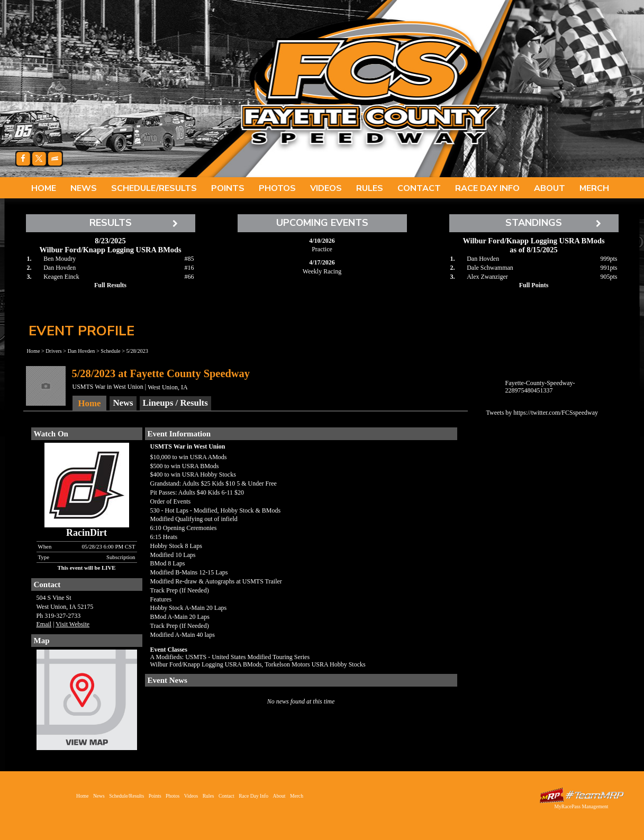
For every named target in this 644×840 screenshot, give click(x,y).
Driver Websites (582, 795)
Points (228, 188)
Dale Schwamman (490, 268)
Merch (594, 188)
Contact (419, 188)
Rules (370, 188)
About (550, 188)
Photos (277, 188)
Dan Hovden (60, 268)
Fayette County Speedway (370, 85)
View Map (87, 702)
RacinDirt (87, 533)
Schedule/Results (154, 188)
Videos (326, 188)
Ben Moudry (60, 259)
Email (44, 624)
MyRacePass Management (581, 806)
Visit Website (72, 624)
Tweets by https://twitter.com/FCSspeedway (542, 413)
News (84, 188)
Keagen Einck (61, 277)
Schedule (110, 351)
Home (44, 188)
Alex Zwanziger (487, 277)
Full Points (534, 285)
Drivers (54, 351)
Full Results (110, 285)
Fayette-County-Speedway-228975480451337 (540, 387)
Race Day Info (487, 188)
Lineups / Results (175, 403)
